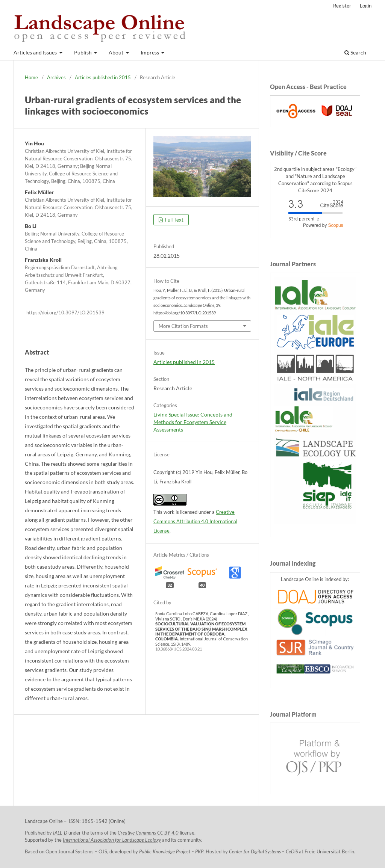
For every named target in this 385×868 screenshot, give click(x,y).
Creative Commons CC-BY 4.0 (148, 833)
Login (366, 6)
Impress (150, 52)
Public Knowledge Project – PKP (171, 852)
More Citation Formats (183, 326)
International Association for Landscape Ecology (112, 840)
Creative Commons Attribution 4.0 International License (195, 521)
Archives (56, 77)
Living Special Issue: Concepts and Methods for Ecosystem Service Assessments (193, 422)
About (117, 52)
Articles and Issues (36, 52)
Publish (83, 52)
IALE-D (60, 833)
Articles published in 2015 (103, 77)
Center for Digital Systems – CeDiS (263, 852)
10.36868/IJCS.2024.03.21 (179, 649)
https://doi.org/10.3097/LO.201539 (65, 312)
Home (31, 77)
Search (355, 52)
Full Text (174, 220)
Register (342, 6)
